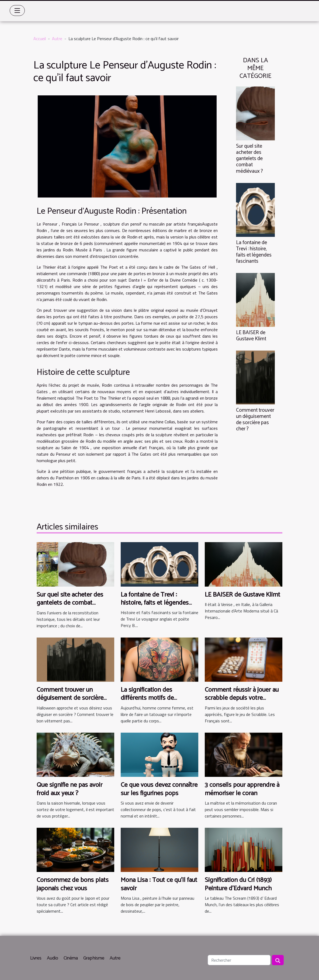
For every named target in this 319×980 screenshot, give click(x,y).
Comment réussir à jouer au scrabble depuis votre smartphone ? (242, 698)
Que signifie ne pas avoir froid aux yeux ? (70, 789)
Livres (36, 958)
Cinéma (71, 958)
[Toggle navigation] (17, 11)
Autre (57, 39)
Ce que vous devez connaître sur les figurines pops (159, 789)
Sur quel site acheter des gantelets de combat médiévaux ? (249, 159)
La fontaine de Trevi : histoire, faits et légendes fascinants (254, 252)
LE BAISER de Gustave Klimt (251, 336)
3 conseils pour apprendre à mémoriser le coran (242, 789)
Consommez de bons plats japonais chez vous (73, 884)
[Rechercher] (239, 960)
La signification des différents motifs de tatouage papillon (147, 698)
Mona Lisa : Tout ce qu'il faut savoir (159, 884)
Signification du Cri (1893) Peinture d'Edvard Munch (238, 884)
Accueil (40, 39)
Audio (53, 958)
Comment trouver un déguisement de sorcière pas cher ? (255, 420)
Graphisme (94, 958)
